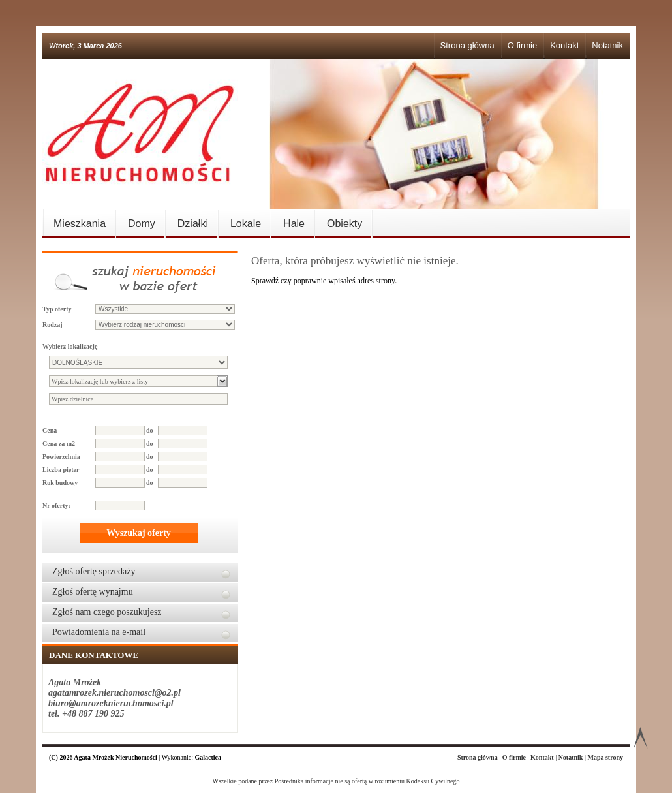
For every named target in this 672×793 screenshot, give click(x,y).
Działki (193, 224)
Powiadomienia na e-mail (99, 632)
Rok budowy (60, 483)
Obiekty (344, 224)
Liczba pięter (61, 470)
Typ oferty (57, 309)
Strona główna (467, 45)
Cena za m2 (59, 443)
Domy (142, 224)
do (150, 430)
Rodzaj (53, 325)
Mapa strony (605, 757)
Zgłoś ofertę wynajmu (93, 592)
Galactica (208, 757)
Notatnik (607, 45)
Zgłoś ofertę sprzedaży (94, 571)
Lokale (246, 224)
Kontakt (564, 45)
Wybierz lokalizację (70, 346)
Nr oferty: (56, 505)
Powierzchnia (61, 457)
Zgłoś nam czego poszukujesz (107, 612)
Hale (294, 224)
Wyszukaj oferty (139, 533)
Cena (50, 430)
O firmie (523, 45)
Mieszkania (80, 224)
